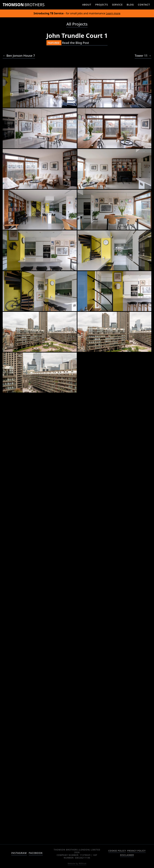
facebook (36, 853)
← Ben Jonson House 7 (19, 56)
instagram (19, 853)
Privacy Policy (136, 851)
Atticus (77, 863)
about (87, 5)
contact (144, 5)
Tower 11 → (143, 56)
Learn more (113, 13)
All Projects (77, 24)
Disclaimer (127, 855)
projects (102, 5)
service (117, 5)
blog (130, 5)
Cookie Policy (117, 851)
